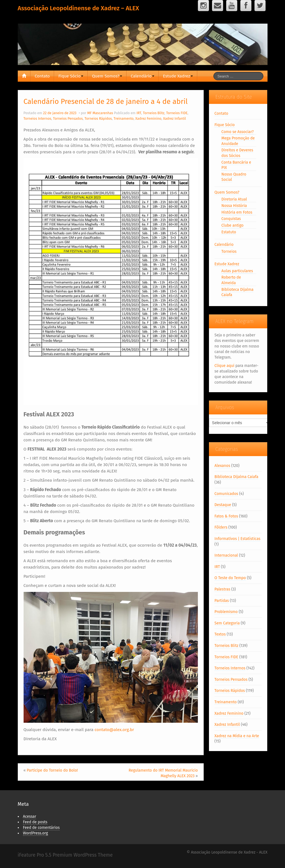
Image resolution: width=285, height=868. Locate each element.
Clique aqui (225, 366)
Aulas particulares (237, 271)
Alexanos (222, 466)
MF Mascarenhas (100, 113)
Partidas (222, 601)
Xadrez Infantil (175, 118)
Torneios (229, 252)
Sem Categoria (227, 623)
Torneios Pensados (68, 118)
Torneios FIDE (177, 113)
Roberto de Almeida (231, 280)
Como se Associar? (238, 132)
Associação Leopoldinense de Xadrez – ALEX (79, 8)
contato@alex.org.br (114, 730)
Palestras (222, 589)
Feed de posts (35, 822)
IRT (139, 113)
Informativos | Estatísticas (237, 539)
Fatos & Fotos (226, 516)
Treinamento (123, 118)
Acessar (30, 816)
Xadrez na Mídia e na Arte (237, 736)
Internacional (226, 555)
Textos (220, 634)
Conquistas (231, 219)
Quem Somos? (107, 76)
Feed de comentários (41, 828)
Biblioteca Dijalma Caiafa (236, 477)
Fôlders (221, 527)
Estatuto (229, 232)
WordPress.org (36, 833)
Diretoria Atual (234, 199)
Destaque (223, 505)
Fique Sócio (71, 76)
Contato (42, 76)
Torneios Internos (37, 118)
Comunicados (226, 494)
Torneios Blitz (154, 113)
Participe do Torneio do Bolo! (52, 770)
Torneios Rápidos (98, 118)
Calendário (142, 76)
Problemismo (226, 612)
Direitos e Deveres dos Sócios (237, 153)
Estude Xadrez (178, 76)
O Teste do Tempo (230, 578)
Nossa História (234, 206)
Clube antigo (233, 225)
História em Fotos (237, 212)
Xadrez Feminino (148, 118)
